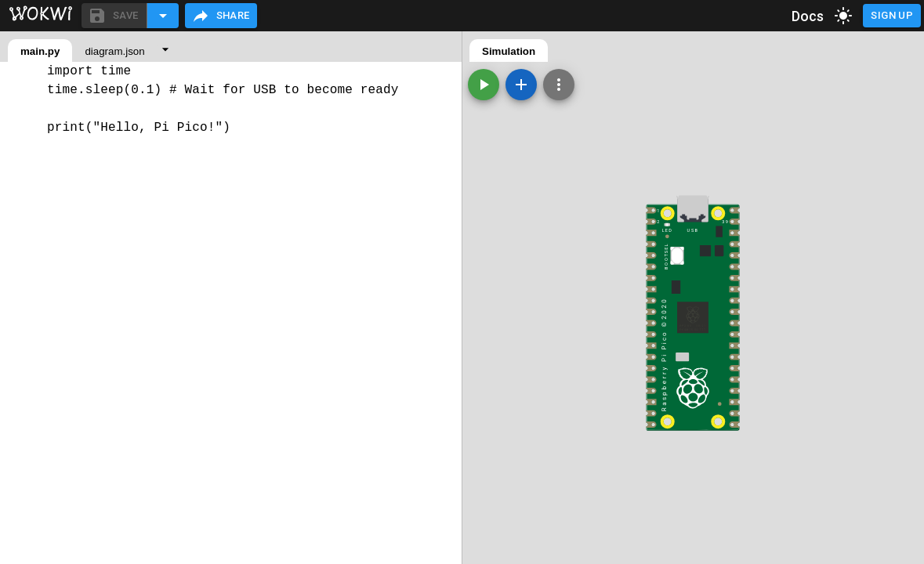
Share (221, 16)
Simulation (509, 51)
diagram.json (114, 51)
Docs (808, 16)
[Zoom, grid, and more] (559, 85)
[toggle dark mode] (843, 16)
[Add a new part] (521, 85)
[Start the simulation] (484, 85)
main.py (40, 51)
